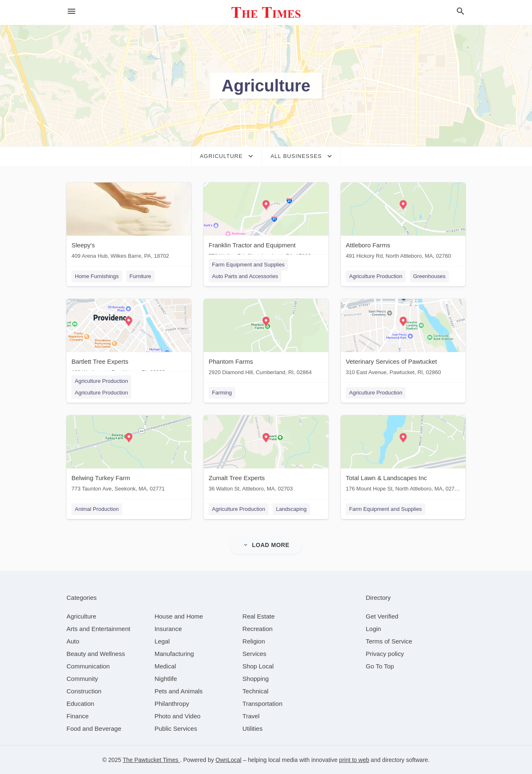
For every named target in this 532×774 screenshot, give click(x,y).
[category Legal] (162, 641)
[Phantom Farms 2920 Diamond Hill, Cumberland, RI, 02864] (266, 339)
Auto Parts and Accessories (245, 276)
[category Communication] (88, 666)
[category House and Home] (179, 616)
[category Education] (80, 704)
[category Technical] (255, 691)
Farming (222, 393)
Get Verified (382, 616)
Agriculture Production (376, 276)
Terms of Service (389, 641)
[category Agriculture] (81, 616)
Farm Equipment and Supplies (248, 265)
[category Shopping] (255, 679)
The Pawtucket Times (151, 760)
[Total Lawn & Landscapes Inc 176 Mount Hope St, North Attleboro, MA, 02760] (403, 455)
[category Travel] (251, 716)
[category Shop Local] (258, 666)
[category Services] (254, 654)
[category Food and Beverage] (94, 728)
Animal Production (97, 509)
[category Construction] (84, 691)
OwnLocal (229, 760)
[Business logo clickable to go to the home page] (266, 12)
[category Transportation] (262, 704)
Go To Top (380, 666)
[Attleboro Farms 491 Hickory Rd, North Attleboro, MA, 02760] (403, 223)
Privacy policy (385, 654)
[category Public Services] (176, 728)
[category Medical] (165, 666)
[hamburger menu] (71, 11)
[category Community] (82, 679)
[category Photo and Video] (178, 716)
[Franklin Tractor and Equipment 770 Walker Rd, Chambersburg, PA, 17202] (266, 223)
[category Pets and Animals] (179, 691)
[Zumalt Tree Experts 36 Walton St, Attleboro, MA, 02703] (266, 455)
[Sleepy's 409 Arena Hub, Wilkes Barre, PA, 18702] (129, 223)
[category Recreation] (257, 629)
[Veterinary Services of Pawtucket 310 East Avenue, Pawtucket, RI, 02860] (403, 339)
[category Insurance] (168, 629)
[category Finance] (78, 716)
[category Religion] (254, 641)
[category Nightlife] (166, 679)
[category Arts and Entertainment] (98, 629)
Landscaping (291, 509)
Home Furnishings (97, 276)
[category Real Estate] (259, 616)
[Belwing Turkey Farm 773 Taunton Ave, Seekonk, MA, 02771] (129, 455)
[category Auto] (73, 641)
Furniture (140, 276)
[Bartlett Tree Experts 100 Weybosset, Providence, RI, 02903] (129, 339)
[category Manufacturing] (174, 654)
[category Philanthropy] (172, 704)
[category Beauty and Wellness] (96, 654)
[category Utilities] (252, 728)
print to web (354, 760)
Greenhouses (429, 276)
